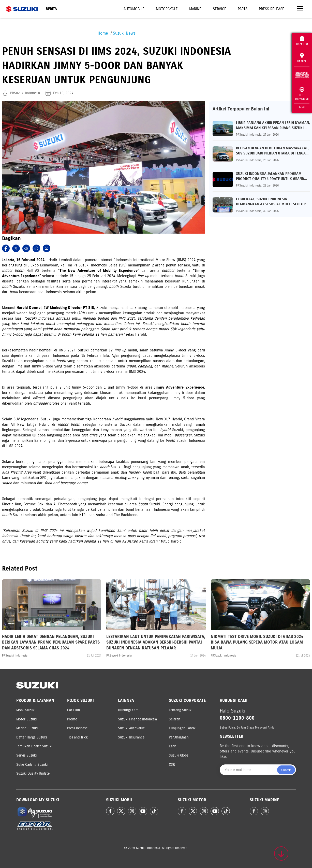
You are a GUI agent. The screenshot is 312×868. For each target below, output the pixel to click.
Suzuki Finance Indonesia (137, 719)
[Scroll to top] (281, 853)
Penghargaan (179, 737)
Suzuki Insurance (131, 737)
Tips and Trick (77, 737)
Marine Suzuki (27, 728)
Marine (195, 9)
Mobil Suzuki (26, 710)
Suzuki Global (179, 755)
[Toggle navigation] (300, 9)
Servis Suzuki (26, 755)
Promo (72, 719)
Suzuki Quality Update (33, 773)
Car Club (73, 710)
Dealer (302, 58)
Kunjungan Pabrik (182, 728)
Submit (286, 770)
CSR (172, 765)
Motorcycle (167, 9)
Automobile (134, 9)
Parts (243, 9)
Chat (302, 107)
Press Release (272, 9)
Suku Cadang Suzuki (32, 765)
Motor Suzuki (26, 719)
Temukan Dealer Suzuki (34, 746)
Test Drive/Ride (302, 94)
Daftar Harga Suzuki (32, 737)
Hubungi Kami (129, 710)
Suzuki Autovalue (131, 728)
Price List (302, 41)
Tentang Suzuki (181, 710)
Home (103, 33)
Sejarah (175, 719)
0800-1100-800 (237, 718)
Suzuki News (124, 33)
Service (220, 9)
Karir (172, 746)
